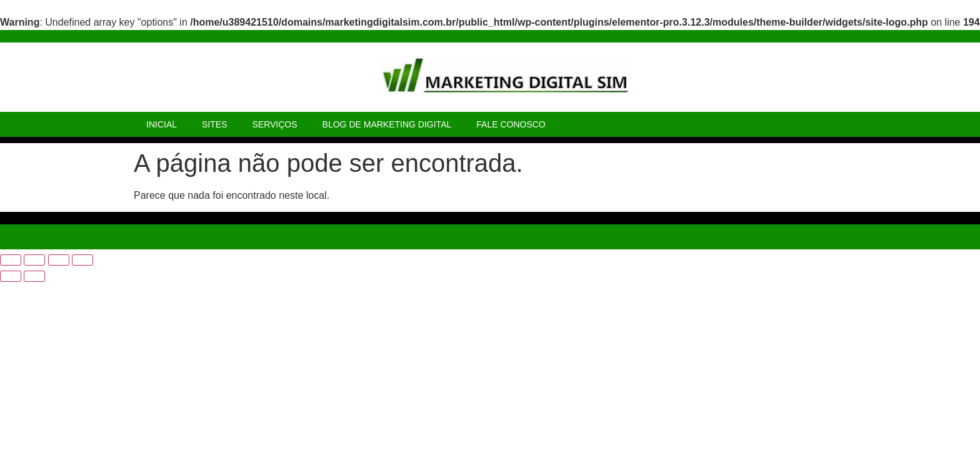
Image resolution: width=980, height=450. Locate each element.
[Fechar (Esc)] (82, 260)
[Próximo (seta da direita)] (34, 276)
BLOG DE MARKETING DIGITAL (387, 124)
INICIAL (162, 124)
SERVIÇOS (274, 124)
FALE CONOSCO (511, 124)
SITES (214, 124)
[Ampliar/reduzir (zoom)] (11, 260)
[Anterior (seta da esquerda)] (11, 276)
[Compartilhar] (59, 260)
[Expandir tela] (34, 260)
